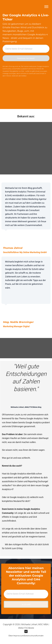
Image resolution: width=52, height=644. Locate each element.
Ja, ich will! (26, 607)
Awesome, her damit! (26, 59)
